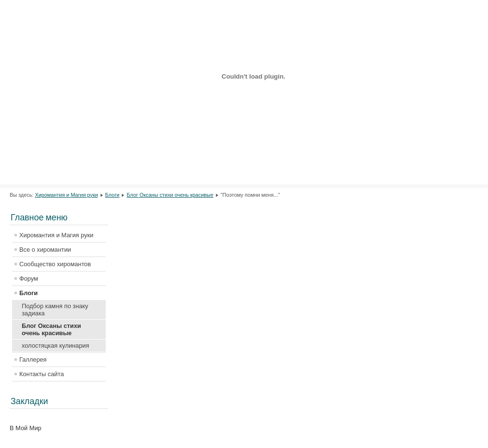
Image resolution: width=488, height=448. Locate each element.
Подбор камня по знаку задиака (55, 310)
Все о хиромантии (45, 250)
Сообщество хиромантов (55, 264)
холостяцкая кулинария (56, 346)
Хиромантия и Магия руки (66, 195)
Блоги (112, 195)
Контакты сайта (42, 374)
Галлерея (33, 360)
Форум (29, 278)
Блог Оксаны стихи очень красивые (170, 195)
